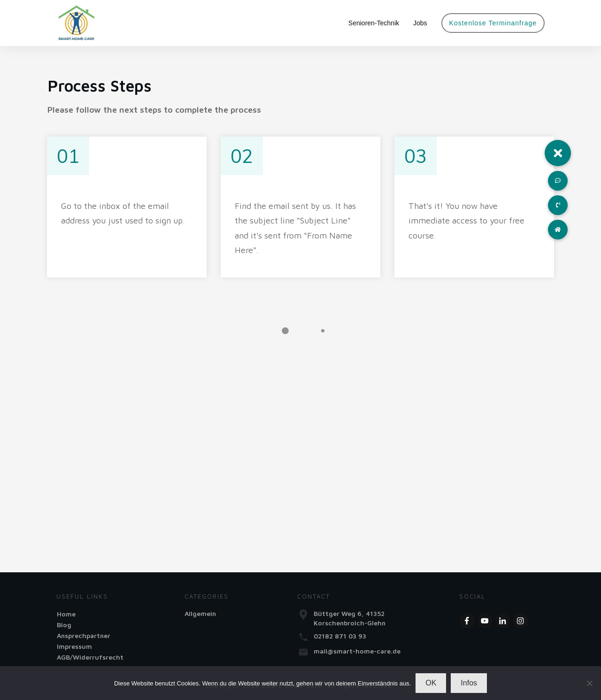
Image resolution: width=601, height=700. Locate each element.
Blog (64, 625)
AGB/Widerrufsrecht (90, 657)
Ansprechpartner (84, 635)
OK (431, 683)
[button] (558, 153)
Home (66, 614)
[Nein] (589, 683)
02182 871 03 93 (340, 636)
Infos (469, 683)
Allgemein (200, 613)
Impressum (74, 646)
